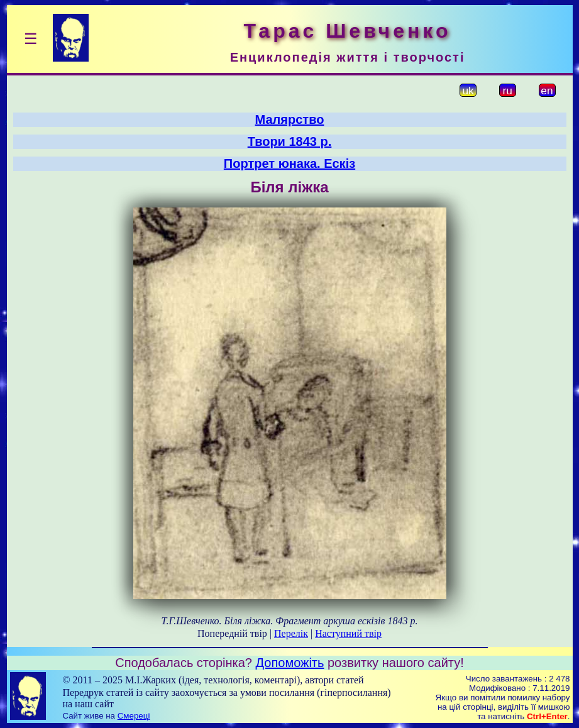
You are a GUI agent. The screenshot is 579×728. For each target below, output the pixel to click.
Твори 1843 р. (290, 141)
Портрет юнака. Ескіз (289, 163)
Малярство (290, 119)
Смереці (134, 716)
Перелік (291, 633)
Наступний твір (348, 633)
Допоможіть (290, 663)
